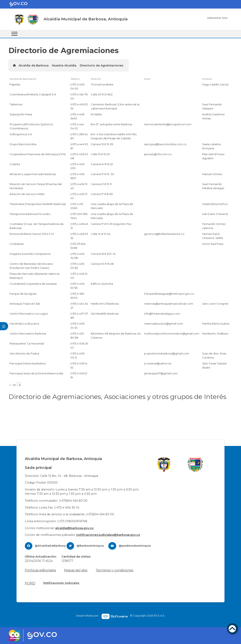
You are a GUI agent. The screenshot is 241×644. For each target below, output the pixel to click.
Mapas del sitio (76, 570)
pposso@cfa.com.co (158, 154)
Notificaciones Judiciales (61, 583)
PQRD (30, 583)
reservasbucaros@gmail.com (164, 324)
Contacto (207, 79)
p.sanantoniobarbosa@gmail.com (167, 353)
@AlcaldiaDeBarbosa (50, 546)
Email (147, 79)
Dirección (96, 79)
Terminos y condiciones (114, 570)
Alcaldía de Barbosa (34, 65)
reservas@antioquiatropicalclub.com (169, 304)
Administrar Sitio (217, 18)
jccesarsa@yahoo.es (158, 363)
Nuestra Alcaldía (64, 65)
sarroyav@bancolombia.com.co (165, 144)
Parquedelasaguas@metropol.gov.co (169, 294)
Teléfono (75, 79)
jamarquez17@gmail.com (161, 373)
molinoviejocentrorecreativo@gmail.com (172, 333)
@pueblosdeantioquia (135, 546)
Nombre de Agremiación (23, 79)
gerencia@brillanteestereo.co (164, 234)
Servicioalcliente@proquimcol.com (168, 124)
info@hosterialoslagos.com (162, 314)
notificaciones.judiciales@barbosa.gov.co (108, 535)
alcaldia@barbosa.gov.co (74, 528)
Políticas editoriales (40, 570)
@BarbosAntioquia (90, 546)
